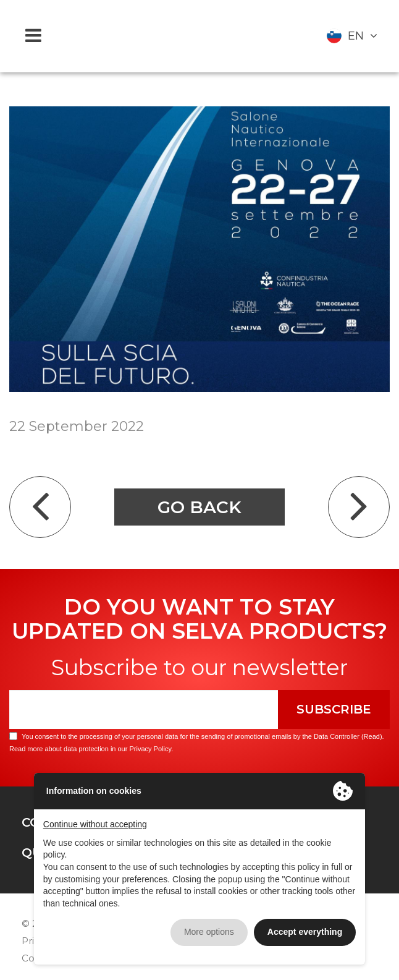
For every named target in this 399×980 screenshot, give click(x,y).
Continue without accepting (95, 824)
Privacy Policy (150, 749)
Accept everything (305, 932)
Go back (199, 507)
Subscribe (334, 709)
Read (372, 736)
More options (209, 932)
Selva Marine (199, 36)
